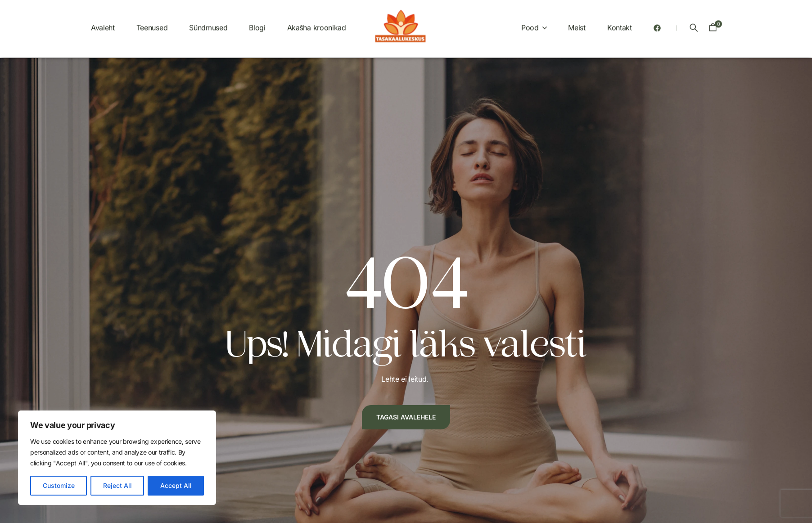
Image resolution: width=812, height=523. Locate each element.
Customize (59, 485)
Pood (530, 24)
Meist (577, 24)
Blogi (257, 24)
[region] (117, 458)
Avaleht (103, 24)
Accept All (176, 485)
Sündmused (208, 24)
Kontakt (620, 24)
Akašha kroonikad (317, 24)
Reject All (117, 485)
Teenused (152, 24)
